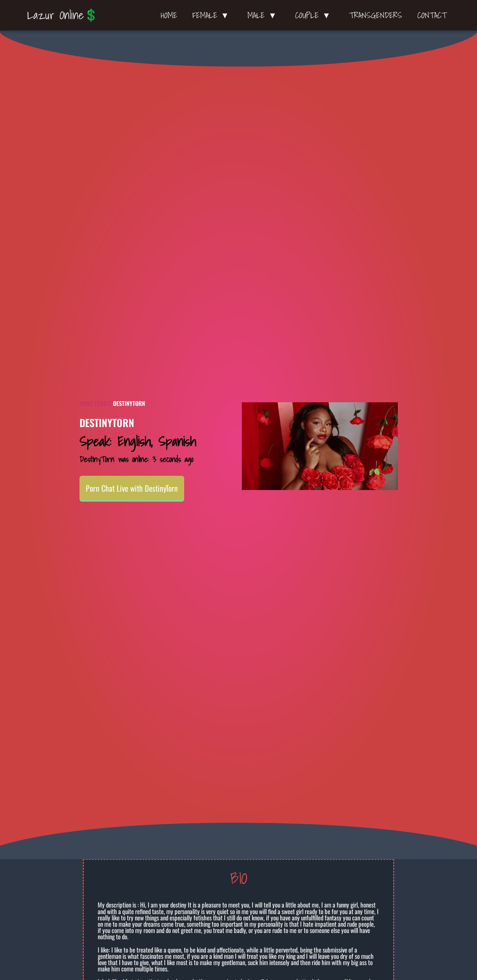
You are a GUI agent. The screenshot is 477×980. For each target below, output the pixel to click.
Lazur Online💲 (63, 15)
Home (169, 15)
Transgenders (376, 15)
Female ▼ (212, 15)
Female (103, 403)
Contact (432, 15)
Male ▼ (264, 15)
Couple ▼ (315, 15)
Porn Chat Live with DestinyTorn (132, 488)
